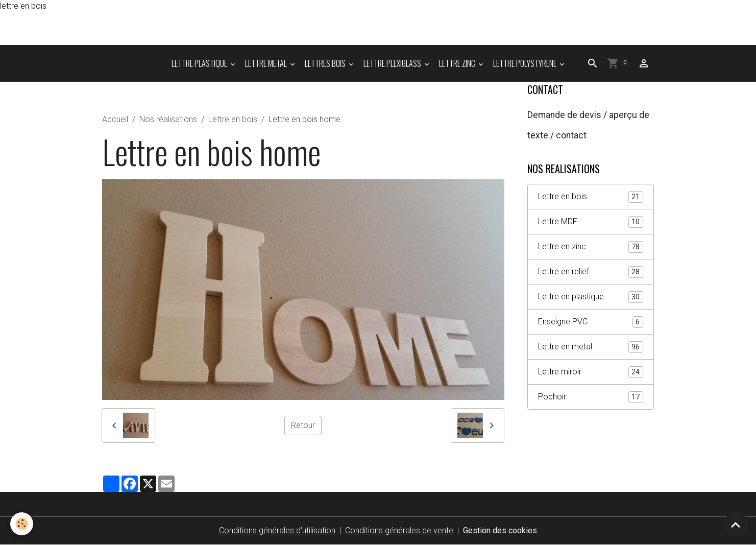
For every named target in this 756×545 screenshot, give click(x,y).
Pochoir (591, 397)
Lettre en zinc (591, 247)
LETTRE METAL (267, 63)
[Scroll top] (736, 525)
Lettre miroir (591, 372)
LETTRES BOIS (326, 63)
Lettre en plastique (591, 297)
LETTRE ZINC (458, 63)
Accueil (115, 119)
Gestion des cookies (500, 530)
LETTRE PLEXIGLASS (393, 63)
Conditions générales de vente (399, 530)
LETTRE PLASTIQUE (200, 63)
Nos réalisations (168, 119)
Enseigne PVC (591, 322)
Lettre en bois (233, 119)
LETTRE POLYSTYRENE (526, 63)
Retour (303, 425)
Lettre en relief (591, 272)
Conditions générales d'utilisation (277, 530)
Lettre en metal (591, 347)
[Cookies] (22, 524)
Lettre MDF (591, 222)
